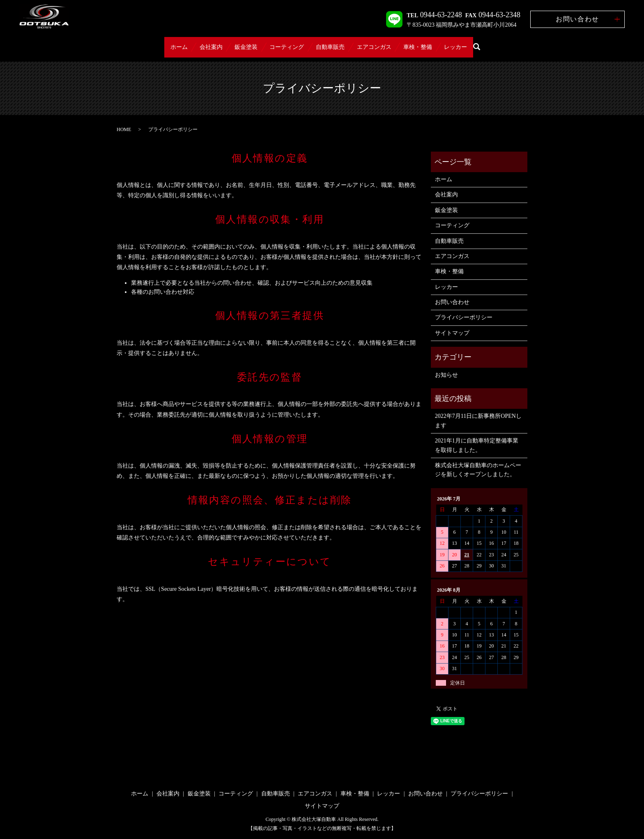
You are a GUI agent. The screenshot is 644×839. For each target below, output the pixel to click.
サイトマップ (452, 325)
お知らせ (446, 367)
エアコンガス (393, 43)
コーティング (281, 43)
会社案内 (179, 43)
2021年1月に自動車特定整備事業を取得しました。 (477, 437)
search (527, 43)
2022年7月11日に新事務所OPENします (478, 413)
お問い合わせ (577, 19)
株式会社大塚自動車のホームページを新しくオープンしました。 (478, 462)
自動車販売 (337, 43)
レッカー (500, 43)
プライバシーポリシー (464, 310)
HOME (124, 121)
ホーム (135, 43)
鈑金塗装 (227, 43)
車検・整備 (449, 43)
